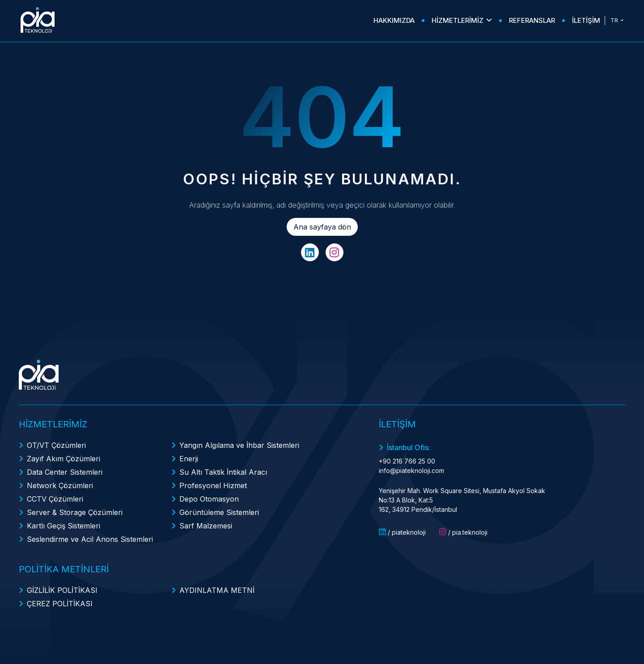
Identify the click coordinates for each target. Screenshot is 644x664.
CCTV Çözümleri (55, 499)
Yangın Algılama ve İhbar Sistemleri (239, 445)
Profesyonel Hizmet (213, 485)
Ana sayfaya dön (322, 227)
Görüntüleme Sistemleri (219, 512)
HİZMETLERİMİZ (462, 20)
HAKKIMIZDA (394, 20)
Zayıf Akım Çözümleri (64, 459)
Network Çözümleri (60, 485)
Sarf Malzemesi (206, 526)
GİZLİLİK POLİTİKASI (62, 590)
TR (615, 20)
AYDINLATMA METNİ (217, 590)
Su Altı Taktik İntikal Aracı (223, 472)
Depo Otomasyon (209, 499)
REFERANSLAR (532, 20)
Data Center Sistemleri (65, 472)
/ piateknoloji (402, 532)
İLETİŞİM (586, 20)
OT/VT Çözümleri (56, 445)
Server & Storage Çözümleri (75, 512)
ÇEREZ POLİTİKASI (60, 604)
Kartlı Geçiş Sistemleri (64, 526)
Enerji (189, 459)
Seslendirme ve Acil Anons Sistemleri (90, 539)
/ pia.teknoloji (463, 532)
